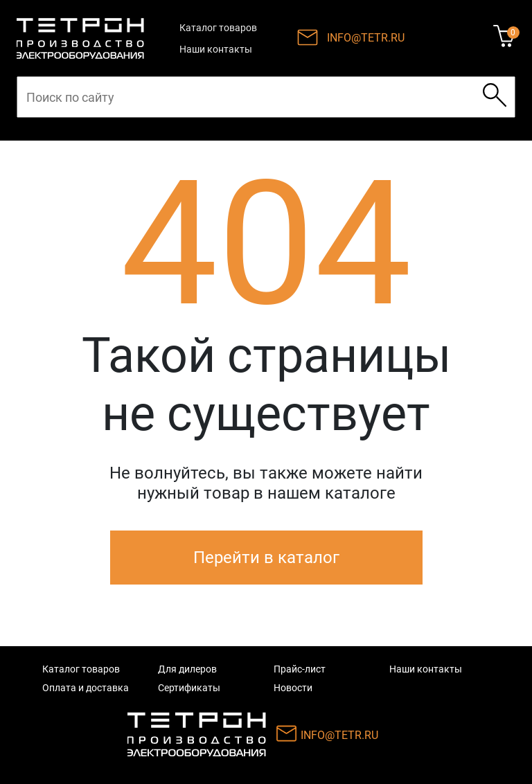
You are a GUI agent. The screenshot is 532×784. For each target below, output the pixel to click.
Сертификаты (189, 688)
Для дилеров (187, 669)
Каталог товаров (218, 28)
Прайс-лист (300, 669)
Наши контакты (216, 49)
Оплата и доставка (86, 688)
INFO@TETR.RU (366, 38)
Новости (293, 688)
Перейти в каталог (266, 558)
